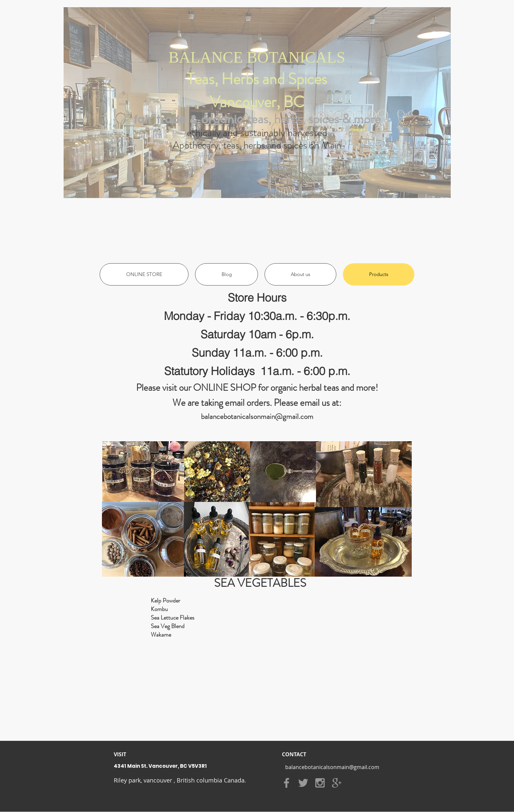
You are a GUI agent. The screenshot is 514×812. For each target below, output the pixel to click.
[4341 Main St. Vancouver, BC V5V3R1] (198, 766)
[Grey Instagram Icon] (320, 783)
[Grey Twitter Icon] (303, 783)
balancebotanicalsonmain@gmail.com (257, 416)
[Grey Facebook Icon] (287, 783)
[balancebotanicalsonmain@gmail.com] (332, 767)
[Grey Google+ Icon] (337, 783)
